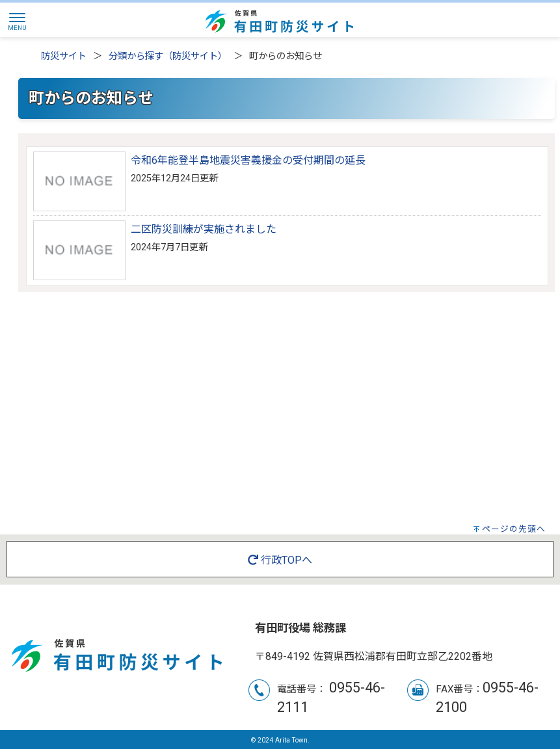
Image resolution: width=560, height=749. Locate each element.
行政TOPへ (280, 560)
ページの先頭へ (514, 529)
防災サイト (64, 56)
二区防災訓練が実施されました (204, 229)
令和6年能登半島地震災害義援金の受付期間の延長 (248, 160)
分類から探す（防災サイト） (168, 56)
